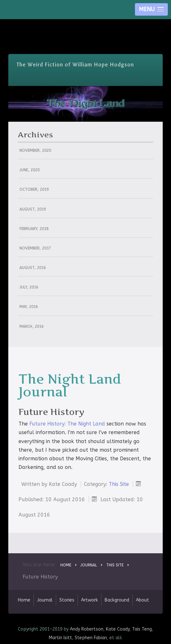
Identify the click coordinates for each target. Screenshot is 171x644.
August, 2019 (33, 209)
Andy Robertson (87, 629)
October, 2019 (34, 189)
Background (117, 600)
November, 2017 (35, 248)
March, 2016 (32, 326)
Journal (45, 600)
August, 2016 (33, 268)
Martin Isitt (60, 638)
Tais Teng (142, 629)
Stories (67, 600)
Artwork (89, 600)
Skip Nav (86, 24)
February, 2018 (34, 229)
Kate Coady (118, 629)
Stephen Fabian (91, 638)
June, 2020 (30, 170)
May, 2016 (29, 307)
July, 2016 (29, 287)
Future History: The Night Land (67, 424)
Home (24, 600)
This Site (119, 484)
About (142, 600)
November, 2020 (35, 150)
